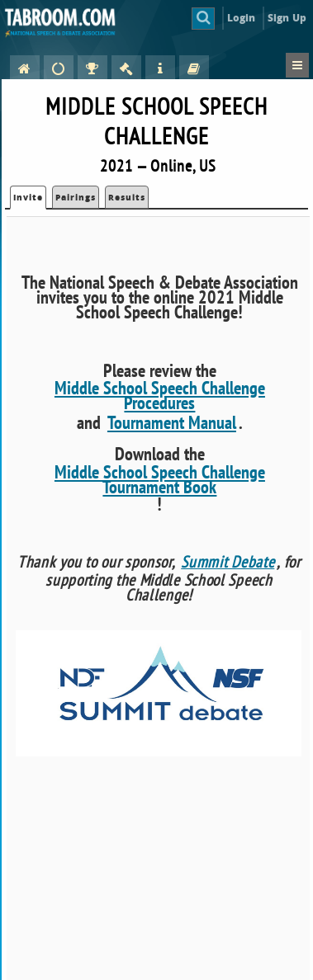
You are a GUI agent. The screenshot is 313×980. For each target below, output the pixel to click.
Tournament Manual (172, 422)
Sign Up (287, 18)
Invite (28, 197)
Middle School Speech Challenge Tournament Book (160, 479)
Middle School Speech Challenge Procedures (160, 395)
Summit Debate (228, 562)
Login (242, 18)
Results (127, 197)
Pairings (76, 197)
